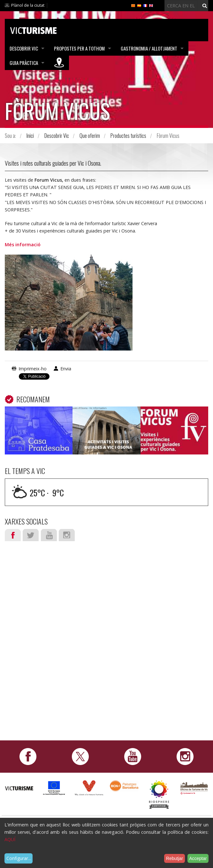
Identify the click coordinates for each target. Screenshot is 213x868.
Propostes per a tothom (79, 48)
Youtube (49, 535)
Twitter (31, 535)
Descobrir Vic (24, 48)
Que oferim (90, 136)
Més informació (23, 245)
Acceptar (198, 858)
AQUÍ (10, 839)
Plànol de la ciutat (28, 5)
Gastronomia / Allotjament (149, 48)
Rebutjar (175, 858)
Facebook (13, 535)
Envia (66, 369)
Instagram (67, 535)
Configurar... (19, 858)
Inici (30, 136)
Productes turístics (128, 136)
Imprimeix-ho (33, 369)
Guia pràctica (24, 63)
